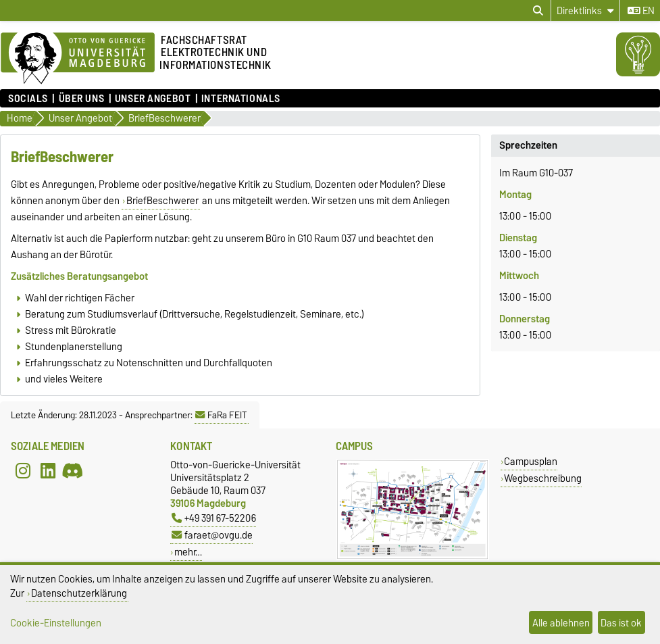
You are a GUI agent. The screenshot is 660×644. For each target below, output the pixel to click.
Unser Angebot (153, 99)
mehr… (188, 552)
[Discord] (72, 470)
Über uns (81, 99)
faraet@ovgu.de (212, 535)
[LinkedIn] (48, 470)
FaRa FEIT (221, 415)
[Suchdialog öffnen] (538, 11)
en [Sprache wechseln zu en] (641, 11)
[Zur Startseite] (78, 59)
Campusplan (531, 461)
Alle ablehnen (561, 623)
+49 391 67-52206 (214, 518)
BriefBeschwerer (162, 201)
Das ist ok (621, 623)
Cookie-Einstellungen (56, 623)
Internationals (241, 99)
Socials (28, 99)
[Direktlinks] (585, 10)
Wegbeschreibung (543, 478)
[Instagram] (23, 470)
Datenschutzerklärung (79, 593)
